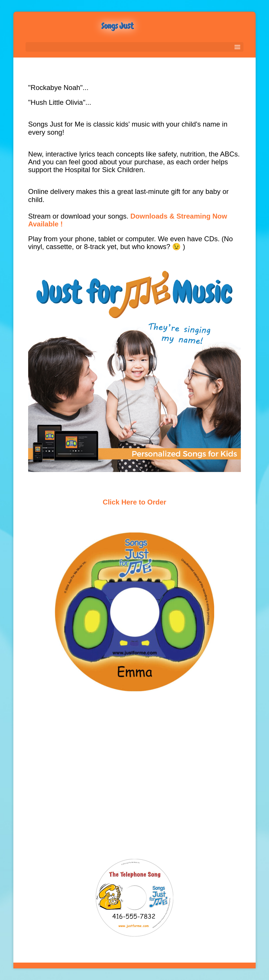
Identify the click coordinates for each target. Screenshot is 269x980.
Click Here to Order (134, 502)
